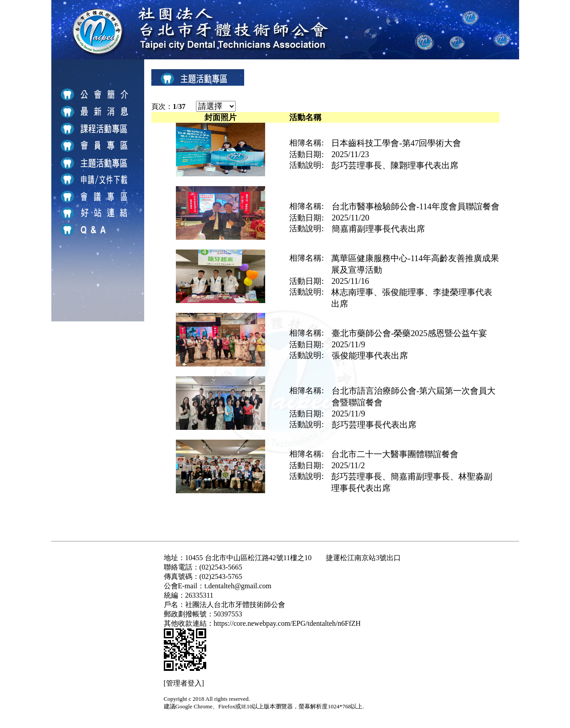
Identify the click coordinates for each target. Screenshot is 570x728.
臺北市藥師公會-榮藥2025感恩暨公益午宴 (409, 333)
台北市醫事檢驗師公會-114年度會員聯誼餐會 (416, 206)
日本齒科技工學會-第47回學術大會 (396, 143)
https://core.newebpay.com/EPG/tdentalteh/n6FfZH (287, 623)
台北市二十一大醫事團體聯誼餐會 (395, 454)
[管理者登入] (184, 683)
